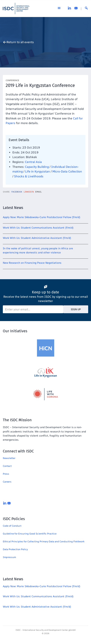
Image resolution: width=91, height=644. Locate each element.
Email (38, 192)
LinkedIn (29, 192)
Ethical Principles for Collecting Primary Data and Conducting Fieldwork (44, 541)
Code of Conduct (12, 526)
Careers (7, 482)
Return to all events (20, 42)
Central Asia (33, 162)
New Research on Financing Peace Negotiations (32, 263)
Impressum (9, 557)
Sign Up (76, 309)
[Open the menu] (59, 9)
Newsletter (9, 458)
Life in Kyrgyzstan (38, 171)
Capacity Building (37, 167)
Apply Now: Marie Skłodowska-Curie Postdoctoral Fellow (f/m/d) (42, 217)
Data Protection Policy (15, 549)
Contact (7, 466)
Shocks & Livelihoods (29, 176)
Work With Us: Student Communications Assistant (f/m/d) (38, 228)
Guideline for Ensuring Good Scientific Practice (30, 534)
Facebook (17, 192)
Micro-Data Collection (67, 171)
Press (6, 474)
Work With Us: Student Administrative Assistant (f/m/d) (37, 238)
